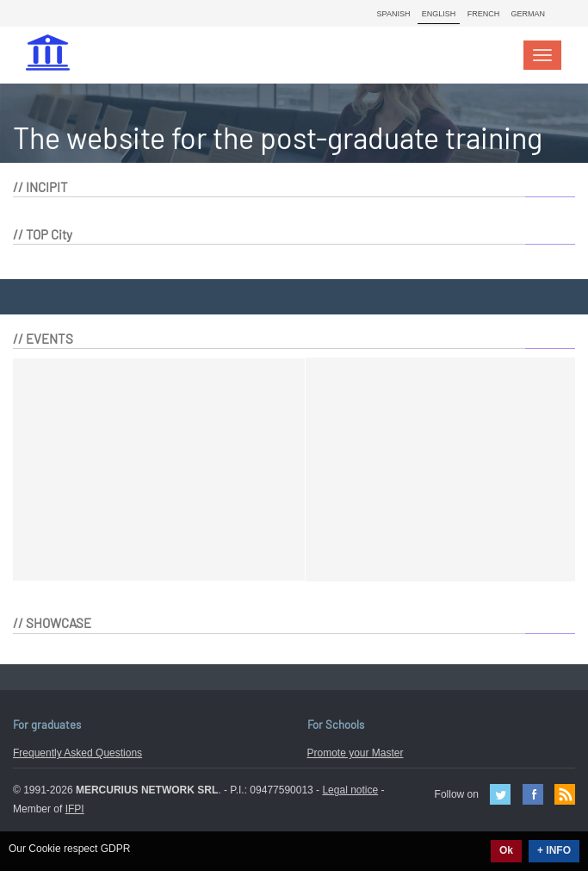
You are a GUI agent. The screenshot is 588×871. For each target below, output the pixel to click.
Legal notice (350, 790)
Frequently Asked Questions (77, 753)
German (528, 14)
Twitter (500, 794)
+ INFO (554, 850)
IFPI (75, 809)
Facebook (533, 794)
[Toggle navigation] (542, 55)
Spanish (394, 14)
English (439, 14)
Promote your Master (356, 753)
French (484, 14)
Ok (506, 850)
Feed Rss (565, 794)
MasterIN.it (50, 55)
